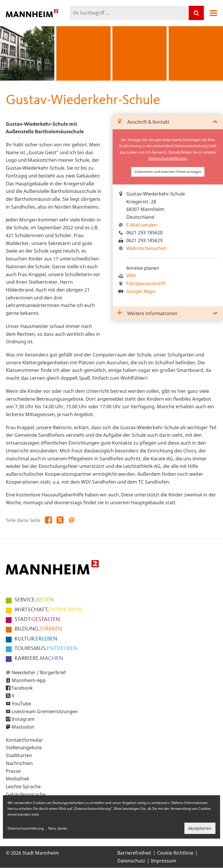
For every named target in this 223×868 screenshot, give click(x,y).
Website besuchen (146, 248)
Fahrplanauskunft (146, 283)
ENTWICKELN (48, 610)
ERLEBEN (36, 639)
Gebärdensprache (26, 794)
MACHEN (39, 658)
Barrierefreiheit (134, 853)
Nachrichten (19, 763)
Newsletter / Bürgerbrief (39, 672)
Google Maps (141, 291)
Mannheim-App (29, 680)
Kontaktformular (24, 740)
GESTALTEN (37, 620)
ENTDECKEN (46, 649)
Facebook (22, 688)
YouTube (21, 704)
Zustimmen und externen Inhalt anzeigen (168, 172)
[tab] (168, 122)
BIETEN (34, 600)
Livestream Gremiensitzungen (45, 711)
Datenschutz (131, 861)
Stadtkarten (19, 755)
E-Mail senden (142, 225)
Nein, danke (58, 828)
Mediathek (18, 779)
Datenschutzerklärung (167, 158)
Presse (13, 771)
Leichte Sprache (23, 787)
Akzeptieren (200, 828)
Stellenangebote (24, 748)
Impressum (164, 861)
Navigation (213, 13)
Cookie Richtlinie (175, 853)
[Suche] (196, 13)
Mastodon (23, 727)
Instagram (23, 719)
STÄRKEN (38, 629)
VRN (131, 276)
